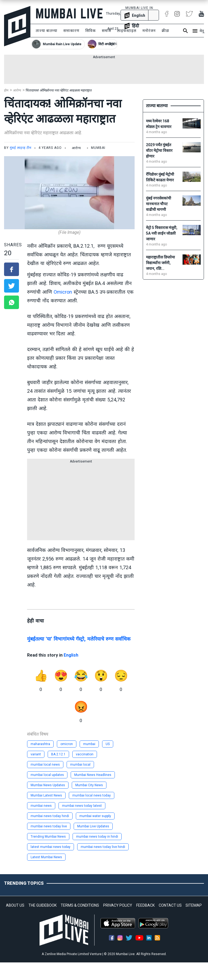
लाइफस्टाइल (127, 31)
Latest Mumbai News (46, 857)
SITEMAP (194, 905)
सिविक (91, 31)
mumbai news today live (49, 826)
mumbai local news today (92, 795)
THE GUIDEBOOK (43, 905)
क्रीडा (165, 31)
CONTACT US (170, 905)
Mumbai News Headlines (93, 775)
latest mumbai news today (51, 847)
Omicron (63, 292)
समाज (106, 31)
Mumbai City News (89, 785)
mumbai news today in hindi (97, 837)
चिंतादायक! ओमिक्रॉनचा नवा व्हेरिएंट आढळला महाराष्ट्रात (59, 90)
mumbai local (80, 765)
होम (6, 90)
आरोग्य (17, 90)
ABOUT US (15, 905)
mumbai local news (45, 765)
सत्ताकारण (71, 31)
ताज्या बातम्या (47, 31)
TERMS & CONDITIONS (80, 905)
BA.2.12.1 (58, 754)
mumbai (89, 744)
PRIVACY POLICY (118, 905)
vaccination (85, 754)
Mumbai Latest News (46, 795)
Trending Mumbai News (48, 837)
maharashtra (40, 744)
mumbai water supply (95, 816)
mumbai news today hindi (50, 816)
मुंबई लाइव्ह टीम (21, 148)
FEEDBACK (145, 905)
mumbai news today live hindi (103, 847)
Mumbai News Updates (48, 785)
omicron (67, 744)
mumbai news (41, 806)
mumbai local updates (47, 775)
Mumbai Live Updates (93, 826)
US (108, 744)
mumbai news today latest (82, 806)
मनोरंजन (149, 31)
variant (36, 754)
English (71, 655)
